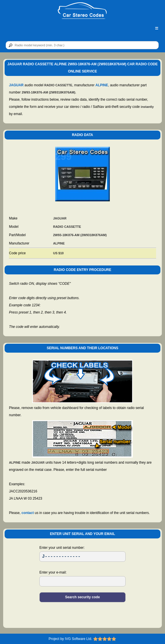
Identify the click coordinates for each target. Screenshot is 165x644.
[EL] (83, 581)
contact (28, 513)
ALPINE (102, 85)
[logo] (82, 11)
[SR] (83, 557)
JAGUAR (16, 85)
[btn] (9, 45)
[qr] (82, 45)
